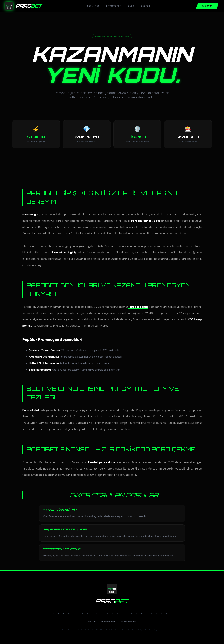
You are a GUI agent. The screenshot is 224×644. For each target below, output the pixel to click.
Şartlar (92, 621)
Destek (146, 6)
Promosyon (114, 6)
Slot (131, 6)
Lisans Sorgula (128, 621)
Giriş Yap (207, 6)
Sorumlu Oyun (108, 621)
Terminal (93, 6)
